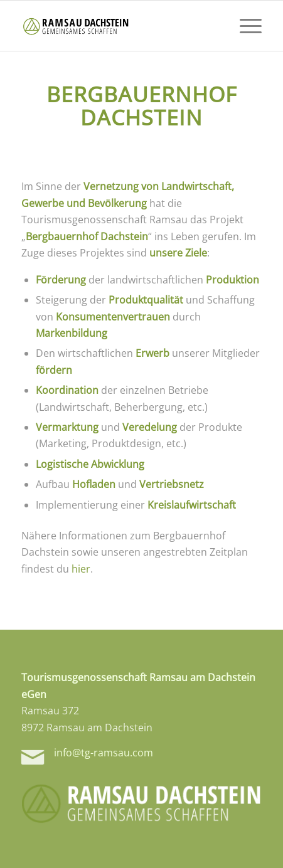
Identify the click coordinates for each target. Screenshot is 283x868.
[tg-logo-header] (118, 26)
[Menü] (244, 26)
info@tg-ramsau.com (104, 753)
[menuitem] (244, 26)
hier (81, 569)
